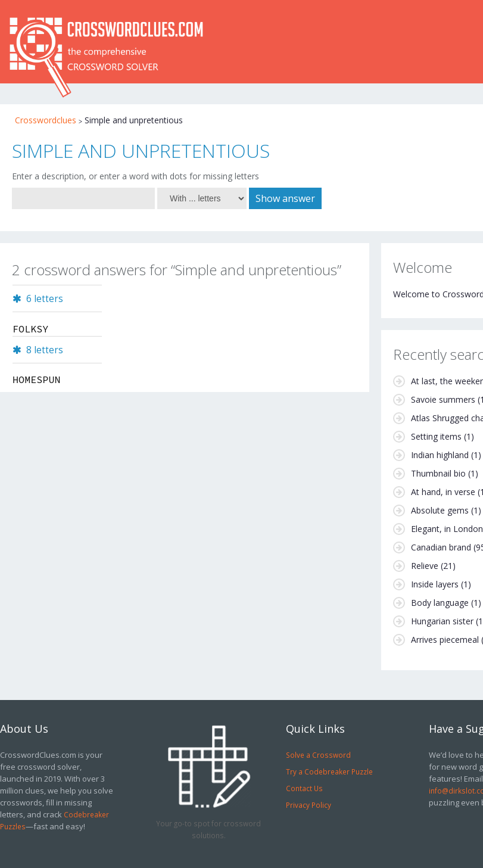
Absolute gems (440, 510)
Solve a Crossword (318, 755)
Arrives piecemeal (445, 640)
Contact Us (304, 788)
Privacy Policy (309, 805)
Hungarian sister (442, 621)
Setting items (436, 436)
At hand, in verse (443, 492)
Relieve (425, 566)
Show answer (285, 198)
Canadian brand (441, 547)
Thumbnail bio (438, 473)
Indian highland (440, 455)
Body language (440, 603)
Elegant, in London (447, 529)
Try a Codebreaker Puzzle (329, 771)
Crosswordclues (46, 120)
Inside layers (435, 584)
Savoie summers (443, 399)
